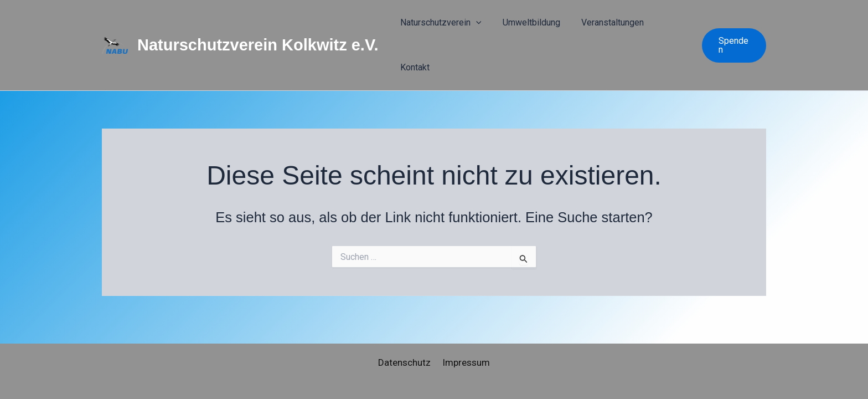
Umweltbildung (539, 27)
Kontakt (667, 27)
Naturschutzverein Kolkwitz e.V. (258, 28)
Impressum (465, 362)
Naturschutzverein (459, 28)
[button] (494, 28)
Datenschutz (405, 362)
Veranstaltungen (610, 27)
